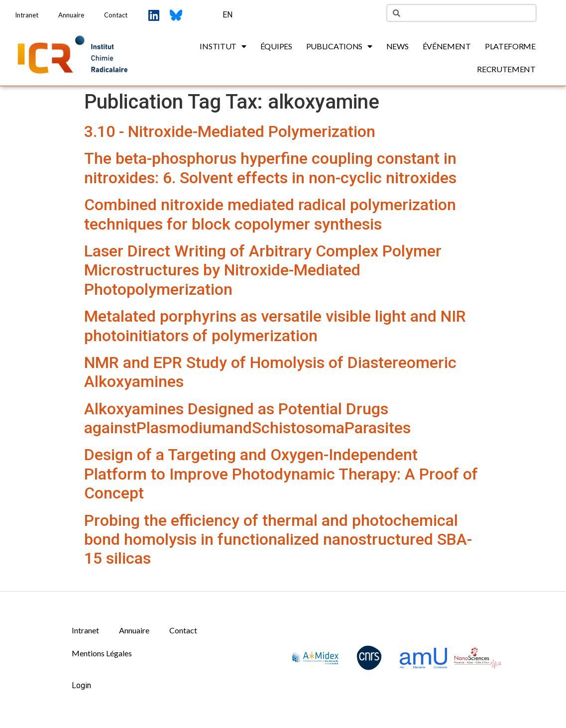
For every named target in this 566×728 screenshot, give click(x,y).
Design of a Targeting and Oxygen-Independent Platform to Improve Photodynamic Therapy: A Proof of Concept (281, 474)
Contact (116, 15)
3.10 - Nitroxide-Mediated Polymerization (230, 131)
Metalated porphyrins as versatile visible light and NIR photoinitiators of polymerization (275, 326)
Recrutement (506, 69)
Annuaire (71, 15)
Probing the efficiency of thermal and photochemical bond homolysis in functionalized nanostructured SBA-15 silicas (278, 540)
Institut (223, 46)
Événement (447, 46)
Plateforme (510, 46)
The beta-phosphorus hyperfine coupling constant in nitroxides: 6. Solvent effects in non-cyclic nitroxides (270, 168)
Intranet (27, 15)
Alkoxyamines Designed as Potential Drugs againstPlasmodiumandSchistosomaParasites (247, 418)
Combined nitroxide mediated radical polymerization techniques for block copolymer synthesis (270, 214)
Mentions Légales (102, 653)
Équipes (276, 46)
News (397, 46)
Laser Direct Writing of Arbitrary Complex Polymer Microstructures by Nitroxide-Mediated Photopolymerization (263, 270)
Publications (339, 46)
